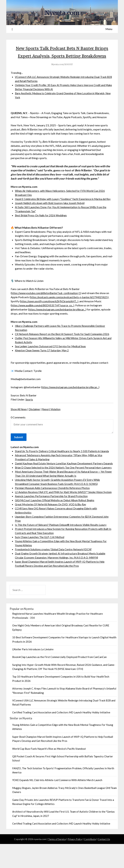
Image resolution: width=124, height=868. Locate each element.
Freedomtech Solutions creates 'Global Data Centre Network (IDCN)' (55, 573)
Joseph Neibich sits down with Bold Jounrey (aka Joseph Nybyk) (52, 215)
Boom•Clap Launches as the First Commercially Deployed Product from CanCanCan (59, 681)
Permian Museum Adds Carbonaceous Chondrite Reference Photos (54, 508)
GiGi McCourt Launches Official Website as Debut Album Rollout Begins (57, 524)
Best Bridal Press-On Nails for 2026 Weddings (42, 227)
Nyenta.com (62, 12)
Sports (29, 411)
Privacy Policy (75, 863)
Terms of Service (57, 863)
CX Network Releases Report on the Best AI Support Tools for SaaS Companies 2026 (64, 346)
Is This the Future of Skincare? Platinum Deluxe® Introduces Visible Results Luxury (63, 549)
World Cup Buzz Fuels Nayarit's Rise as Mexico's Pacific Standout (49, 773)
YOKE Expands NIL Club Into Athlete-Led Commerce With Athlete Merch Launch (57, 804)
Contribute (90, 863)
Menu (109, 29)
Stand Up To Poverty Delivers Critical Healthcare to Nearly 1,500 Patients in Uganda (64, 463)
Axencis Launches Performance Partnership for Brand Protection (52, 520)
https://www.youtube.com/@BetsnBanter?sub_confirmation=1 (48, 305)
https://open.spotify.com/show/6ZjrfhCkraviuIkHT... (51, 313)
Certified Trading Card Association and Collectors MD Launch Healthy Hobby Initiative (61, 736)
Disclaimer (36, 421)
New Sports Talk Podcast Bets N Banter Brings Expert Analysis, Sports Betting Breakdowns (62, 56)
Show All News (19, 421)
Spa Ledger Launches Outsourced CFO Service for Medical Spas (52, 358)
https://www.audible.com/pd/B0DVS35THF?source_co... (45, 317)
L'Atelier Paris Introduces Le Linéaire (33, 673)
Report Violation (54, 421)
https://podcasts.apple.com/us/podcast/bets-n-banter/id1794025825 (71, 309)
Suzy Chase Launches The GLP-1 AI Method (40, 561)
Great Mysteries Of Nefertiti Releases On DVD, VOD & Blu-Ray (52, 528)
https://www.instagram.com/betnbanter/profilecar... (59, 321)
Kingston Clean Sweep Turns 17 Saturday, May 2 (43, 362)
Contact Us (104, 863)
